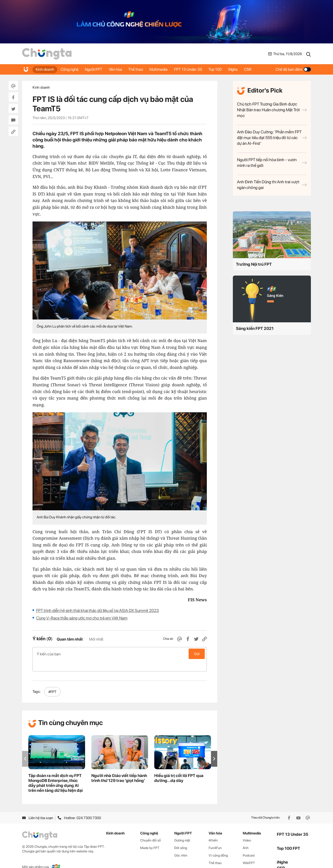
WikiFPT (249, 852)
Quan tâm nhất (70, 639)
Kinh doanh (45, 69)
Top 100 (226, 69)
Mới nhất (96, 639)
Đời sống (181, 837)
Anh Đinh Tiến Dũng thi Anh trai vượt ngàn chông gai (272, 185)
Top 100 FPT (289, 837)
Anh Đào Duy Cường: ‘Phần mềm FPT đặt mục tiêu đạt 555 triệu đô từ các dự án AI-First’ (272, 138)
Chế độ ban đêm (293, 69)
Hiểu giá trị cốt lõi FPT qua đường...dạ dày (179, 767)
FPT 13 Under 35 (197, 69)
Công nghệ (71, 69)
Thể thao (142, 69)
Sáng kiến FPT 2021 (255, 328)
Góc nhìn (181, 844)
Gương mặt (182, 829)
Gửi (197, 654)
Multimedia (166, 69)
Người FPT (97, 69)
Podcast (249, 844)
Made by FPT (150, 837)
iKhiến (213, 829)
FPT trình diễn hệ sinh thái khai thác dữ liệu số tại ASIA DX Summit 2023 (97, 611)
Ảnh (246, 837)
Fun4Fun (215, 837)
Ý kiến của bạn (120, 654)
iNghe (245, 69)
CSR (261, 69)
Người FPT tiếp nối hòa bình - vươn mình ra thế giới (272, 163)
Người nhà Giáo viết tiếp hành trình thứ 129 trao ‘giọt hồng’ (119, 767)
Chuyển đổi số (151, 829)
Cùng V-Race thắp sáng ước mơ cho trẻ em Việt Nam (82, 618)
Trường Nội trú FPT (254, 264)
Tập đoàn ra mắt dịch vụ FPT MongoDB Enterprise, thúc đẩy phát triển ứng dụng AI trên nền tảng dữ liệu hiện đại (56, 772)
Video (247, 829)
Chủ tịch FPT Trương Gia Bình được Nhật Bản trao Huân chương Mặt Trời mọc (272, 110)
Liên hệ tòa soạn (38, 807)
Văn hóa (120, 69)
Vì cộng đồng (218, 844)
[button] (214, 748)
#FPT (52, 681)
